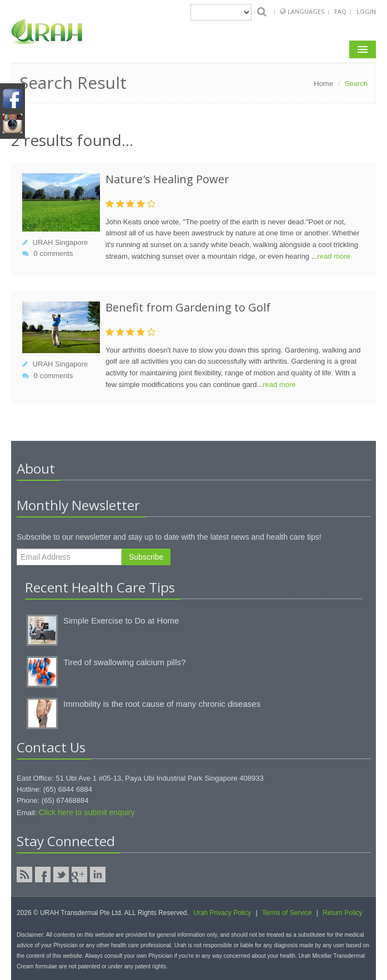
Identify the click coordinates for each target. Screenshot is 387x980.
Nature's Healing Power (167, 179)
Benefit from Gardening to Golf (188, 307)
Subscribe (146, 557)
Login (366, 11)
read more (334, 256)
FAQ (340, 11)
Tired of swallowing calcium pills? (124, 662)
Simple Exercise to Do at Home (121, 620)
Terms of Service (287, 913)
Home (323, 84)
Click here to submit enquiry (87, 812)
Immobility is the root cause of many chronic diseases (162, 704)
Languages (307, 11)
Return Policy (342, 913)
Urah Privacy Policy (222, 913)
